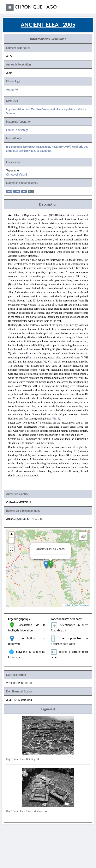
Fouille (10, 130)
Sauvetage (22, 130)
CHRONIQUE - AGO (36, 7)
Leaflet (67, 605)
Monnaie (24, 109)
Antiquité (12, 89)
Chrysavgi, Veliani (17, 174)
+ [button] (12, 535)
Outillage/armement (43, 109)
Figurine (11, 109)
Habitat (80, 109)
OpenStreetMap (81, 605)
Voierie (10, 113)
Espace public (65, 109)
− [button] (12, 541)
